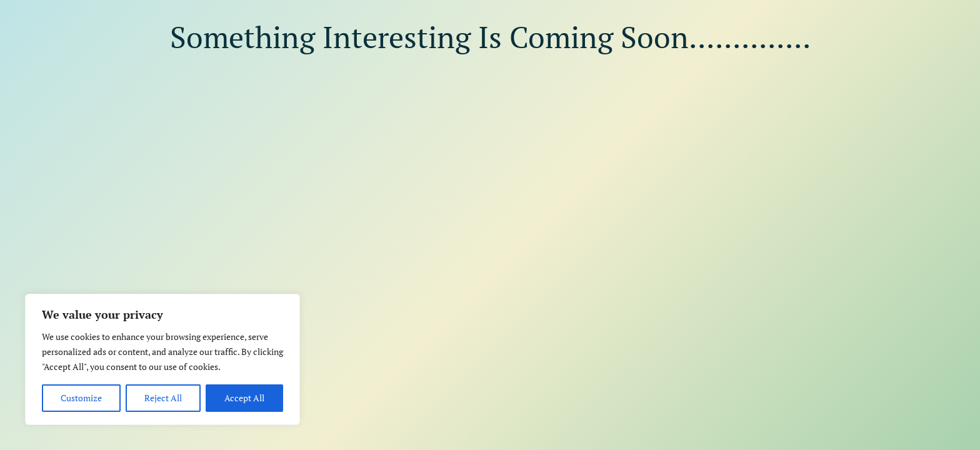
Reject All (163, 398)
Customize (81, 398)
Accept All (244, 398)
